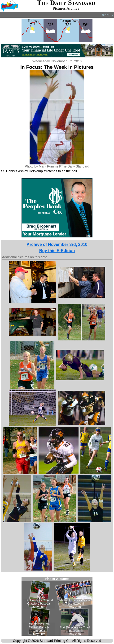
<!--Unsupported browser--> (57, 606)
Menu (107, 15)
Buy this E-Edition (57, 251)
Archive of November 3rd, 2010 (57, 245)
